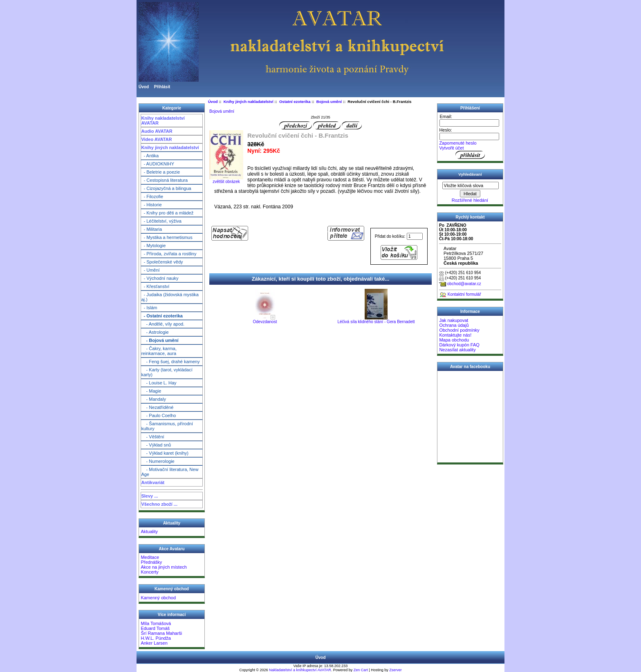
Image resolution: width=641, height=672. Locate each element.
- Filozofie (152, 196)
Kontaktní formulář (464, 294)
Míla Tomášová (156, 623)
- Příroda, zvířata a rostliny (169, 254)
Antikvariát (153, 482)
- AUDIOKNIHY (158, 164)
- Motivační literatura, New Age (170, 472)
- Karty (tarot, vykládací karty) (167, 372)
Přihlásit (162, 87)
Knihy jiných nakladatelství (170, 147)
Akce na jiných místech (164, 567)
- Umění (150, 270)
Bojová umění (329, 102)
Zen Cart (361, 670)
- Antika (150, 156)
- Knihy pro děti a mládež (167, 213)
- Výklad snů (156, 445)
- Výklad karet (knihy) (165, 453)
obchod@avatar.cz (464, 284)
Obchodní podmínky (459, 330)
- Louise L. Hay (159, 383)
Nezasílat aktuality (457, 350)
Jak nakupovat (454, 320)
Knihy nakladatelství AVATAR (163, 121)
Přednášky (151, 562)
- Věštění (152, 437)
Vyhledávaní (470, 174)
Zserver (396, 670)
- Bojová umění (160, 340)
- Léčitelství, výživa (161, 221)
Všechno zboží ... (159, 504)
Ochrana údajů (454, 325)
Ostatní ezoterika (295, 102)
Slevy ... (149, 496)
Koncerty (149, 572)
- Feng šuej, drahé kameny (170, 362)
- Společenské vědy (162, 262)
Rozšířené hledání (470, 200)
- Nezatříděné (157, 407)
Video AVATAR (156, 139)
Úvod (144, 87)
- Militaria (151, 229)
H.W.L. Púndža (156, 638)
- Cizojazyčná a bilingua (166, 188)
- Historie (151, 205)
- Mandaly (154, 399)
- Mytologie (153, 246)
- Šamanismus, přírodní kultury (167, 426)
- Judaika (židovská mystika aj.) (170, 297)
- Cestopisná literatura (164, 180)
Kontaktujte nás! (455, 335)
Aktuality (149, 531)
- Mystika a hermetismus (167, 237)
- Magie (151, 391)
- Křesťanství (155, 286)
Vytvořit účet (451, 148)
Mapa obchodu (454, 340)
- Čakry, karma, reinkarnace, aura (159, 351)
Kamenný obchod (158, 598)
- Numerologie (158, 461)
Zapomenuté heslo (458, 143)
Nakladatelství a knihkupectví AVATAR (300, 670)
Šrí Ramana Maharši (161, 633)
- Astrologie (155, 332)
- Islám (149, 308)
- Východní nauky (160, 278)
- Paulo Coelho (158, 415)
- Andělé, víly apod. (163, 324)
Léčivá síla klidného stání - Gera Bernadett (376, 322)
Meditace (150, 557)
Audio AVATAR (157, 131)
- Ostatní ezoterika (162, 316)
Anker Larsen (154, 643)
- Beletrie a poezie (160, 172)
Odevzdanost (265, 322)
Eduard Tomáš (155, 628)
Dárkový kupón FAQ (459, 345)
